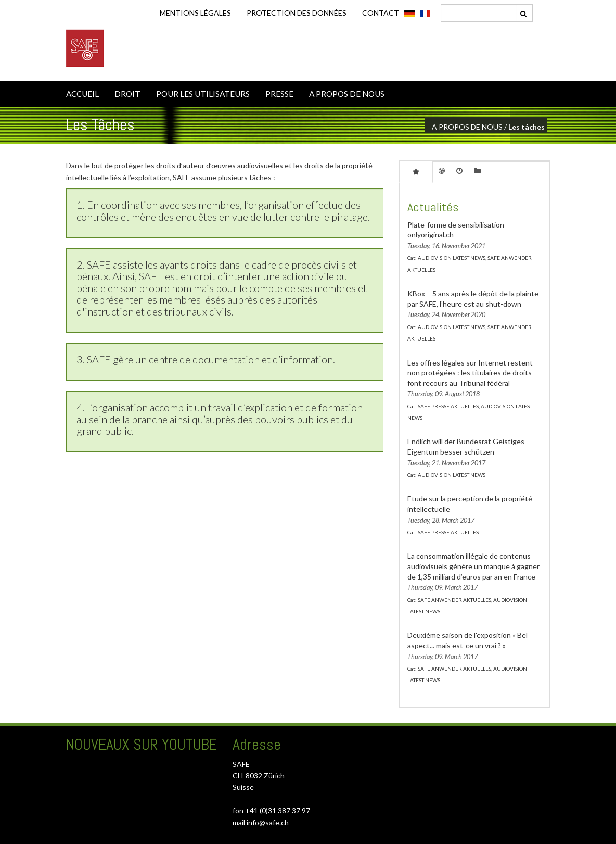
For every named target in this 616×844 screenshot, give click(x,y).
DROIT (127, 94)
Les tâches (527, 127)
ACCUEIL (82, 94)
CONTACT (381, 13)
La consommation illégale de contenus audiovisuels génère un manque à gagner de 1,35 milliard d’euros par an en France (473, 566)
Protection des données (297, 13)
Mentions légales (195, 13)
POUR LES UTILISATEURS (203, 94)
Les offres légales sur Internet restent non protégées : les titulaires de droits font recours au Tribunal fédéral (470, 373)
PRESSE (279, 94)
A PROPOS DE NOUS (347, 94)
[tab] (416, 171)
